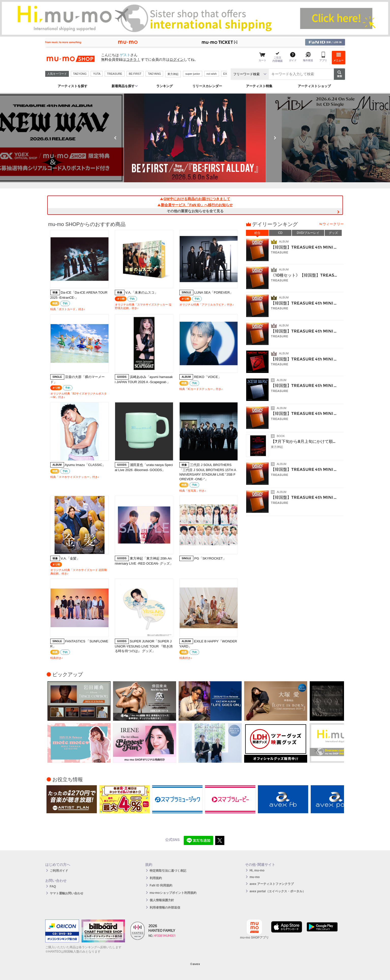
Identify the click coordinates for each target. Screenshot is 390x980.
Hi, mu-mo (257, 870)
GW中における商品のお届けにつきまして (195, 199)
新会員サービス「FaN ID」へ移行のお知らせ (195, 205)
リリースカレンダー (207, 86)
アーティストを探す (73, 86)
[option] (195, 138)
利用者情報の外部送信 (165, 908)
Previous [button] (115, 138)
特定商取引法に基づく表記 (168, 871)
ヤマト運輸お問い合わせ (67, 893)
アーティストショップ (314, 86)
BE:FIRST (135, 74)
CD (280, 233)
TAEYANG (154, 74)
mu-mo (255, 877)
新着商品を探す (123, 86)
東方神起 (173, 74)
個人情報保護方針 (162, 900)
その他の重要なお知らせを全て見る (195, 211)
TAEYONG (80, 74)
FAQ (53, 886)
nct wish (212, 74)
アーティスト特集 (259, 86)
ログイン (177, 59)
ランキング (165, 86)
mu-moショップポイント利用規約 (173, 893)
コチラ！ (133, 59)
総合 (257, 233)
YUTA (97, 74)
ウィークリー (333, 224)
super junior (192, 74)
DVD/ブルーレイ (308, 233)
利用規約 (156, 878)
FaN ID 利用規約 (161, 885)
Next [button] (275, 138)
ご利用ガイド (59, 871)
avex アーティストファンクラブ (272, 884)
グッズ (333, 233)
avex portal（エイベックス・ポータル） (277, 891)
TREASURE (115, 74)
